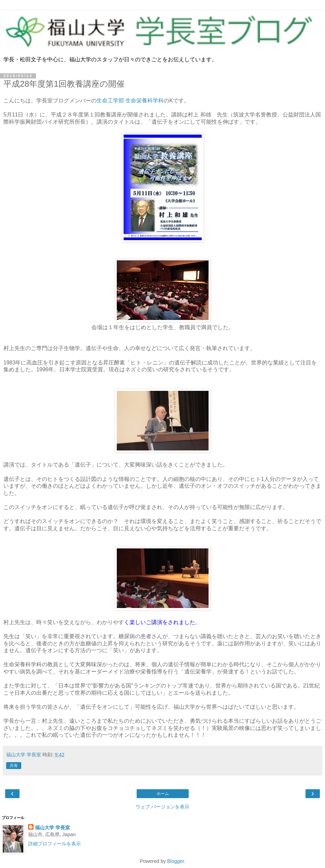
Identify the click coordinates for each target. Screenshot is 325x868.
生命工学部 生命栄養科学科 (130, 101)
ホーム (163, 794)
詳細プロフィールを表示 (54, 844)
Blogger (176, 861)
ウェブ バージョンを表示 (163, 807)
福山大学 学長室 (52, 828)
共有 (14, 766)
